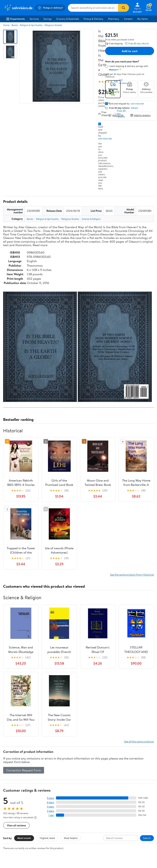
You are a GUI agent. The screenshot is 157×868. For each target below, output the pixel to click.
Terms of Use (128, 785)
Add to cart (130, 51)
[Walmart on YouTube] (20, 850)
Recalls (85, 799)
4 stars (50, 695)
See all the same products (139, 634)
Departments (16, 19)
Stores (46, 790)
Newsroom (10, 796)
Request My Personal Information (132, 803)
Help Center (74, 767)
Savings (47, 19)
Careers (128, 19)
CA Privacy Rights (130, 796)
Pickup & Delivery (93, 19)
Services (34, 19)
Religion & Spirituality (31, 25)
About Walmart (12, 785)
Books (15, 25)
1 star (51, 708)
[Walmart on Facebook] (6, 850)
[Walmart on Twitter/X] (13, 850)
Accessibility (89, 805)
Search (147, 731)
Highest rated (47, 731)
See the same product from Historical (132, 467)
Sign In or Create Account (42, 767)
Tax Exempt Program (93, 815)
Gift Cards (49, 807)
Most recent (24, 731)
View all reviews (16, 718)
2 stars (51, 703)
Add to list (116, 115)
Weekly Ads (123, 767)
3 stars (51, 699)
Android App (11, 836)
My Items (142, 19)
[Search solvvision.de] (93, 8)
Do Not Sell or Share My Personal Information (134, 812)
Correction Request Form (24, 663)
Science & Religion (91, 219)
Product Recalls (90, 810)
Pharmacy (114, 19)
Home (6, 25)
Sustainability (11, 807)
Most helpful (71, 731)
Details (134, 108)
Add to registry (140, 115)
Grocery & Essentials (68, 19)
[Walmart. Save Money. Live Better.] (18, 8)
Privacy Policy (128, 790)
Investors (9, 801)
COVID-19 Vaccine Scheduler (92, 787)
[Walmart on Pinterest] (27, 850)
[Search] (124, 8)
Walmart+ (48, 801)
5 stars (51, 690)
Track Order (99, 767)
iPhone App (10, 831)
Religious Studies (53, 25)
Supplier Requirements (16, 812)
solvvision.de (105, 138)
